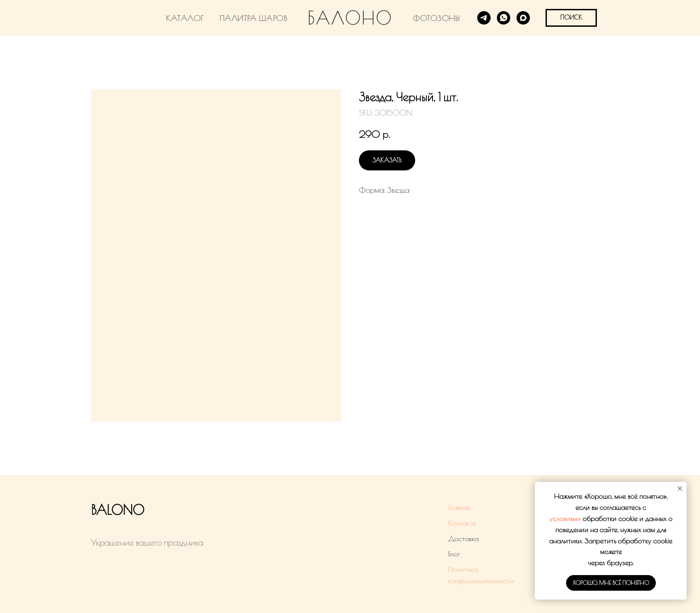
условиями (565, 518)
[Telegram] (484, 18)
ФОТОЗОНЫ (436, 18)
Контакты (462, 523)
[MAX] (523, 18)
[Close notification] (680, 489)
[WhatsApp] (504, 18)
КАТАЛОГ (185, 18)
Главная (459, 507)
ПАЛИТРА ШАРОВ (254, 18)
